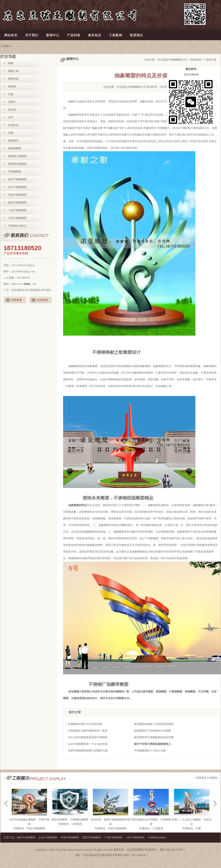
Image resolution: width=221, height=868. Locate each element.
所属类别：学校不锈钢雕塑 (29, 828)
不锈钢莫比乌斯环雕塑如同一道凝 (88, 731)
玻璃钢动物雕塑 (17, 164)
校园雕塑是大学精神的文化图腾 (152, 731)
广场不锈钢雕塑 (17, 210)
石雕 (11, 94)
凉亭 (11, 117)
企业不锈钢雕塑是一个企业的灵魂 (88, 744)
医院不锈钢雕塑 (17, 203)
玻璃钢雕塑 (15, 148)
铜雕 (11, 63)
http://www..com (24, 284)
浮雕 (11, 133)
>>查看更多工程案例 (205, 778)
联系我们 (28, 236)
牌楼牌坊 (13, 141)
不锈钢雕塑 (15, 172)
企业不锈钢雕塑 (17, 187)
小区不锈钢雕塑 (17, 218)
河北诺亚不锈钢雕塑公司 (172, 60)
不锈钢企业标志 (17, 226)
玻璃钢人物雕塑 (17, 156)
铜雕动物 (13, 79)
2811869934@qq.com (23, 271)
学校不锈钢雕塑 (17, 195)
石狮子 (12, 102)
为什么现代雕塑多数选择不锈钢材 (88, 737)
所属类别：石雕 (192, 828)
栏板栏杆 (13, 125)
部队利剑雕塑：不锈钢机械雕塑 (70, 820)
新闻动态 (196, 60)
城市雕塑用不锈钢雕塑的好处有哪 (154, 737)
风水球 (12, 110)
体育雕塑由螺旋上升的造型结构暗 (154, 724)
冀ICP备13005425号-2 (173, 850)
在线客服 (17, 300)
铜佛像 (12, 86)
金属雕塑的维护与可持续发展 (85, 724)
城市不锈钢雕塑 (17, 179)
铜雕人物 (13, 71)
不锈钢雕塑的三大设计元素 (150, 751)
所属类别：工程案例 (70, 824)
